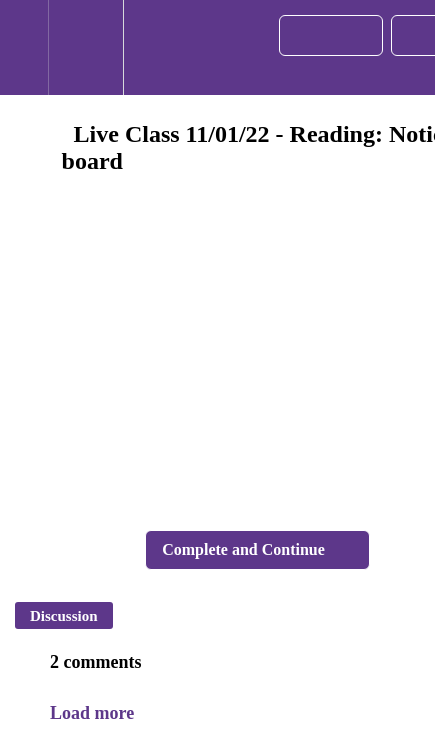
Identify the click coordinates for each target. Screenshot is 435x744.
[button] (24, 47)
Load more (92, 713)
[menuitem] (85, 47)
